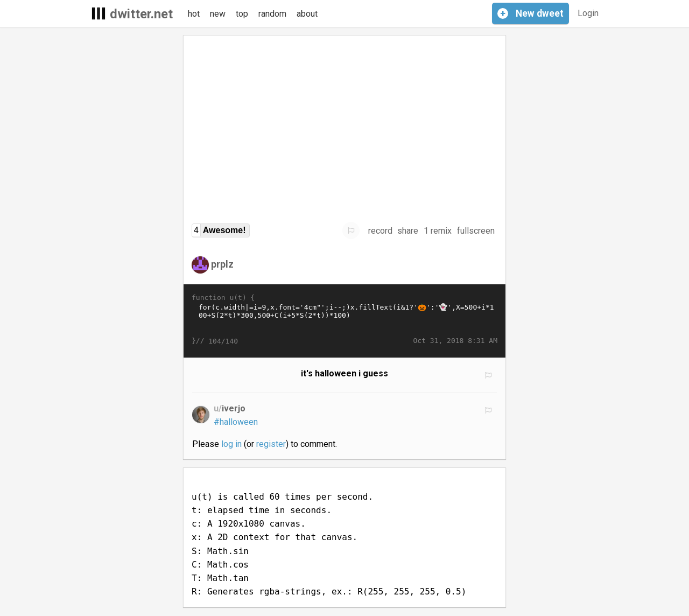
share (408, 231)
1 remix (438, 231)
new (218, 14)
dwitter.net (141, 14)
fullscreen (476, 231)
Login (588, 13)
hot (194, 14)
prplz (222, 264)
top (242, 14)
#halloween (236, 422)
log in (231, 444)
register (271, 444)
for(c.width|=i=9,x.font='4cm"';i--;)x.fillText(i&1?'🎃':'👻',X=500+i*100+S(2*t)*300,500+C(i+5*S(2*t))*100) (344, 319)
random (272, 14)
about (307, 14)
